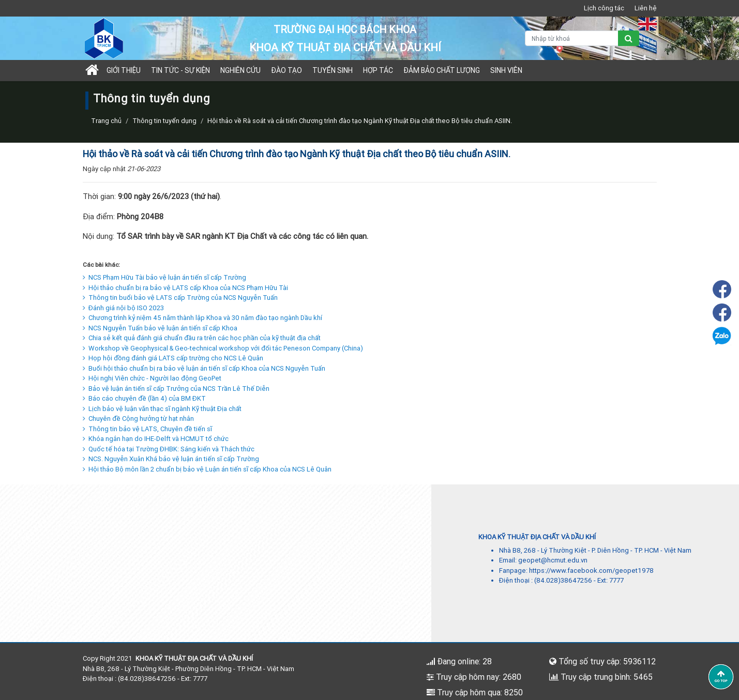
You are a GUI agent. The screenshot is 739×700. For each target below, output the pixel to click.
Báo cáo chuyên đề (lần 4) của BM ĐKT (144, 398)
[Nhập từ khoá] (572, 38)
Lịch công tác (604, 8)
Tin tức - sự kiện (180, 70)
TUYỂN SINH (333, 70)
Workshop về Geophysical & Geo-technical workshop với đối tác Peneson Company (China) (223, 348)
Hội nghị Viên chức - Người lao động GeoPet (152, 378)
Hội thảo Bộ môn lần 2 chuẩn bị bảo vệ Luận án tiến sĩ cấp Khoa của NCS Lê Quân (207, 469)
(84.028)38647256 (563, 580)
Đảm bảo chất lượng (442, 70)
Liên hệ (646, 8)
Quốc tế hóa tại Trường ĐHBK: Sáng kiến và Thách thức (169, 449)
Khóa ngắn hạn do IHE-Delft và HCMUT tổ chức (156, 439)
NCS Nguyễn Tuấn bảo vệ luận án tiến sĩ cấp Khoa (160, 328)
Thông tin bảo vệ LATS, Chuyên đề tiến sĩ (147, 429)
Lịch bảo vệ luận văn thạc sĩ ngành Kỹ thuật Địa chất (162, 409)
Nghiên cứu (240, 70)
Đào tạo (286, 70)
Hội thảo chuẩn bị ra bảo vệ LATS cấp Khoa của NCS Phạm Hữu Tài (185, 288)
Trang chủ (106, 121)
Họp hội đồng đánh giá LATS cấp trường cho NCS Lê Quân (173, 358)
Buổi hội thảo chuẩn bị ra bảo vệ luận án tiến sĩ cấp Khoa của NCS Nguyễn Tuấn (204, 368)
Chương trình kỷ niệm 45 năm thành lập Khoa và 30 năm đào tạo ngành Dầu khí (202, 318)
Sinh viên (506, 70)
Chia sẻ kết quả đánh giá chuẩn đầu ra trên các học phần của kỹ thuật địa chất (202, 338)
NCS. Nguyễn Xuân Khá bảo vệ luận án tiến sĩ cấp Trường (171, 459)
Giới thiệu (124, 70)
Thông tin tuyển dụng (164, 121)
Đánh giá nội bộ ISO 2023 (123, 308)
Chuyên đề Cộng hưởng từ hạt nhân (138, 419)
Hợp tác (378, 70)
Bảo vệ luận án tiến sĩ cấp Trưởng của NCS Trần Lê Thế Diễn (176, 389)
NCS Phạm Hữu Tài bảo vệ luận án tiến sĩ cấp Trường (164, 277)
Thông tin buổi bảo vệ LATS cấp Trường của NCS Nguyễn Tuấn (180, 298)
